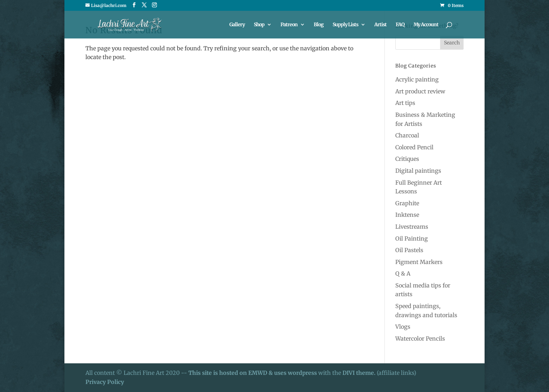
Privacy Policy (105, 382)
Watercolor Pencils (420, 338)
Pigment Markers (419, 262)
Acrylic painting (417, 79)
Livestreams (412, 227)
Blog (319, 25)
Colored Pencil (414, 147)
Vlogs (403, 327)
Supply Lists (345, 25)
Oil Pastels (409, 250)
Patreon (289, 25)
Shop (259, 25)
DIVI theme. (360, 373)
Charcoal (407, 135)
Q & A (403, 273)
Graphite (407, 203)
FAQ (400, 25)
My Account (426, 25)
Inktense (407, 215)
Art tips (405, 103)
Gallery (237, 25)
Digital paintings (418, 171)
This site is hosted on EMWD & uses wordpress (253, 373)
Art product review (420, 91)
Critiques (407, 159)
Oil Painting (412, 238)
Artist (380, 25)
